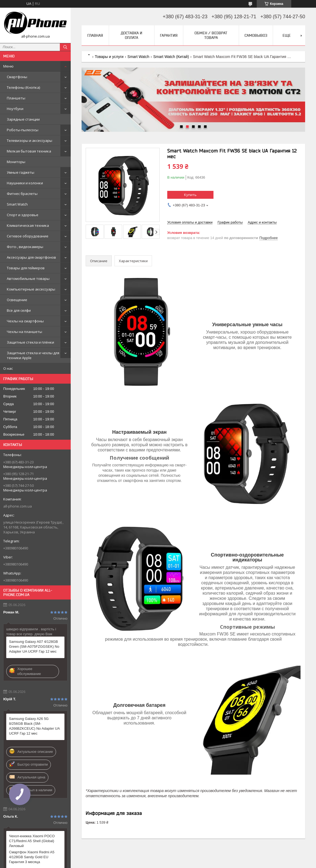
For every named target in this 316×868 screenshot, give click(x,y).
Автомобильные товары (28, 279)
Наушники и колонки (25, 183)
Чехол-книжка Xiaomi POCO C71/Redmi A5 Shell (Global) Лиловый (32, 841)
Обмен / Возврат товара (211, 35)
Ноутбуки (15, 109)
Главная (95, 35)
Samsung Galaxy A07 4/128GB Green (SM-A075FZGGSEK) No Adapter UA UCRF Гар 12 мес (34, 647)
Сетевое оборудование (28, 236)
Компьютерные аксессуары (31, 289)
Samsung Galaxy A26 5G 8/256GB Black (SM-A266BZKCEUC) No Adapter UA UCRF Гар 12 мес (34, 726)
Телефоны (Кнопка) (23, 87)
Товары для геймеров (26, 268)
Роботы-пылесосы (23, 130)
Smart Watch (17, 204)
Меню (8, 66)
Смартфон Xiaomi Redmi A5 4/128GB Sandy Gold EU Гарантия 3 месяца (32, 857)
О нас (8, 368)
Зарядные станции (23, 119)
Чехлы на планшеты (24, 332)
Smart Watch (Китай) (171, 57)
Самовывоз (256, 35)
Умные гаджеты (21, 172)
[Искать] (65, 47)
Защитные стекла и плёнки (30, 342)
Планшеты (16, 98)
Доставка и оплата (131, 35)
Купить (190, 195)
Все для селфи (19, 310)
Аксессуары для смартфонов (31, 257)
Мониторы (16, 162)
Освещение (17, 300)
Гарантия (169, 35)
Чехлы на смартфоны (25, 321)
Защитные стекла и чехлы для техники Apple (33, 355)
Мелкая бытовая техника (29, 151)
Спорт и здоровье (23, 215)
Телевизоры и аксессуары (30, 140)
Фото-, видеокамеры (25, 247)
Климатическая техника (28, 225)
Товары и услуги (109, 57)
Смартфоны (17, 77)
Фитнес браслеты (22, 194)
